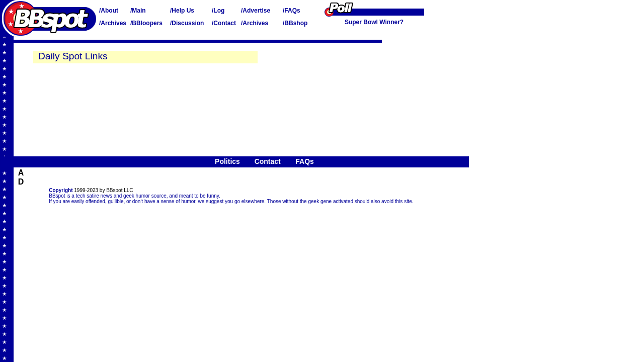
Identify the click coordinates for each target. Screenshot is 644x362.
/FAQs (292, 11)
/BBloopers (146, 23)
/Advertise (256, 11)
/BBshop (295, 23)
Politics (227, 161)
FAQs (305, 161)
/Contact (224, 23)
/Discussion (187, 23)
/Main (138, 11)
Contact (268, 161)
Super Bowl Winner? (374, 22)
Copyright (61, 190)
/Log (218, 11)
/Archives (113, 23)
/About (109, 11)
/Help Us (182, 11)
